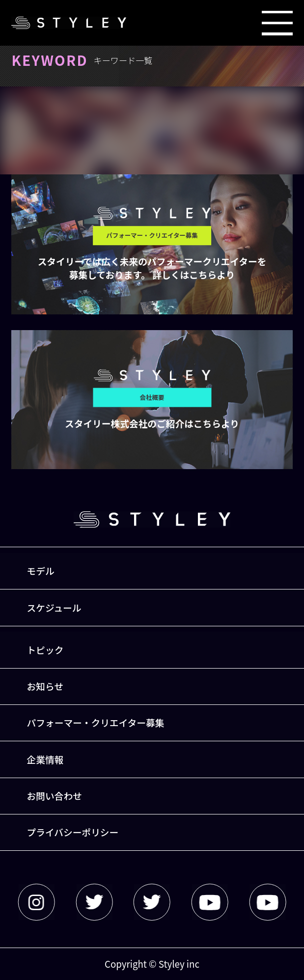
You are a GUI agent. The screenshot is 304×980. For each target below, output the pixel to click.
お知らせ (45, 686)
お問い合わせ (55, 796)
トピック (45, 650)
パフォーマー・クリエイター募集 (96, 722)
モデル (41, 571)
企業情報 (45, 759)
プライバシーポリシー (73, 832)
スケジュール (54, 607)
